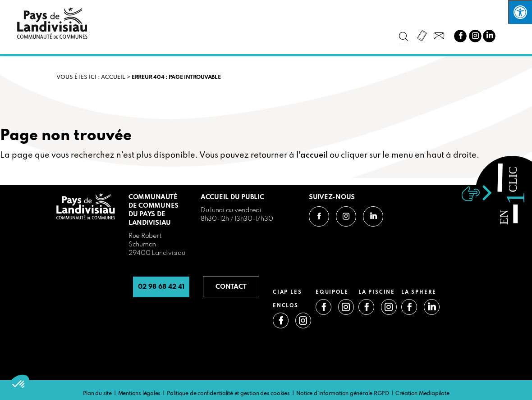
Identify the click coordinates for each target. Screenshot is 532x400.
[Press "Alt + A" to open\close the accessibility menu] (520, 12)
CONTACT (231, 287)
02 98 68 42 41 (161, 287)
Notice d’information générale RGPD (343, 394)
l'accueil (312, 155)
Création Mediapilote (422, 394)
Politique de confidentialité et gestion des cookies (228, 394)
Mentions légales (139, 394)
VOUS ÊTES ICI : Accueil (91, 77)
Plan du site (97, 394)
